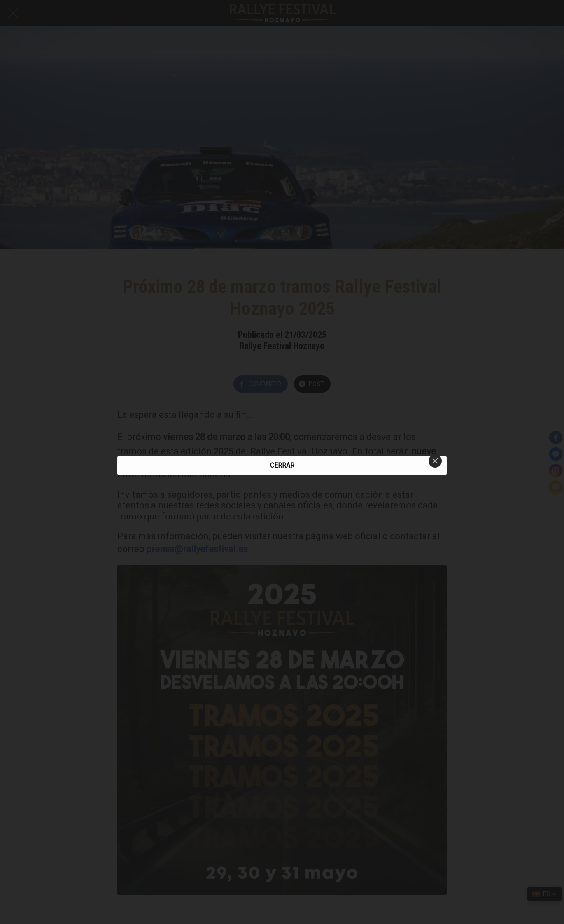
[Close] (435, 461)
